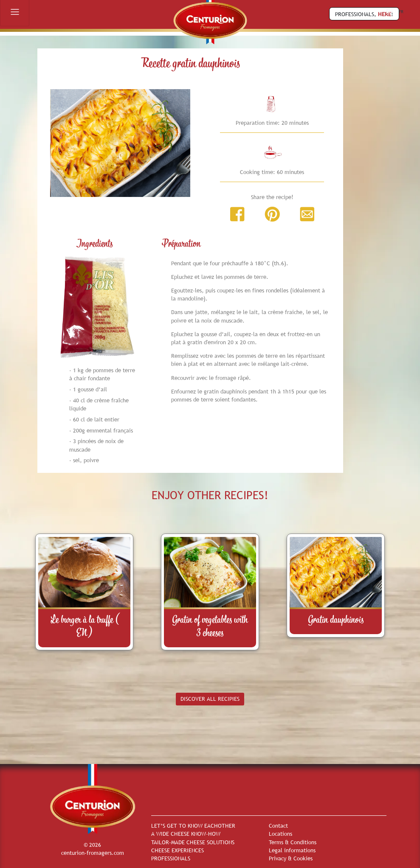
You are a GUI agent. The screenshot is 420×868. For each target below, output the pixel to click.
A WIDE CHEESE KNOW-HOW (186, 834)
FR (401, 12)
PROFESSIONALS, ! (364, 14)
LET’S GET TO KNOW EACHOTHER (193, 826)
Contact (278, 826)
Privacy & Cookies (291, 858)
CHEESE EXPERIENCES (178, 850)
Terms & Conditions (293, 842)
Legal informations (292, 850)
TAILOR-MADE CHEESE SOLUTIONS (193, 842)
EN (389, 11)
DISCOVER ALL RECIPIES (210, 699)
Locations (280, 834)
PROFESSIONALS (171, 858)
